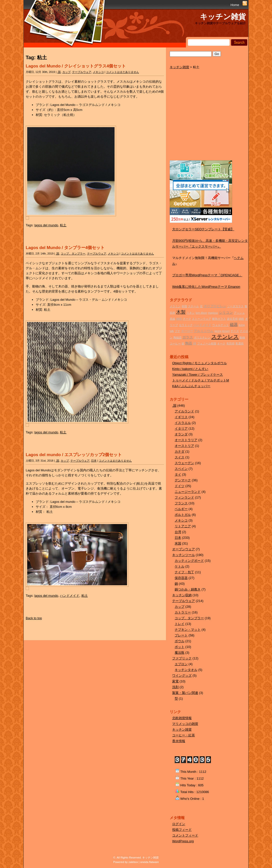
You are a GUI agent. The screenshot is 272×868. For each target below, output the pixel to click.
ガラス (188, 337)
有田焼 (230, 343)
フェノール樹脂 (207, 343)
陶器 (189, 343)
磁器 (234, 325)
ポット (180, 647)
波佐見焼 (232, 319)
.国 (59, 72)
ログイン (179, 824)
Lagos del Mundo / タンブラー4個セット (65, 248)
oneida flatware (150, 862)
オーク (221, 343)
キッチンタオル (186, 670)
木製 (181, 312)
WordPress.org (183, 841)
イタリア (181, 429)
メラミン (175, 306)
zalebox (133, 862)
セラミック (186, 325)
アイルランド (184, 411)
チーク (187, 319)
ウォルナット (221, 325)
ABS (179, 319)
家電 (175, 681)
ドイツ (180, 486)
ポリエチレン (202, 337)
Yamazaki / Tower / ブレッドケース (198, 375)
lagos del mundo (46, 225)
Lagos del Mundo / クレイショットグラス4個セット (76, 66)
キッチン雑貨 (223, 17)
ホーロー (187, 331)
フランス (181, 503)
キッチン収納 (182, 595)
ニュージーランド (188, 492)
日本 (94, 461)
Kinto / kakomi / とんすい (190, 369)
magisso (213, 313)
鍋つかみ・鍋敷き (188, 589)
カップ (67, 72)
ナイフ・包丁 (184, 572)
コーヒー (175, 343)
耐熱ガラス (219, 319)
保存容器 (181, 578)
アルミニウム (204, 331)
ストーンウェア (202, 319)
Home (235, 5)
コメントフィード (185, 835)
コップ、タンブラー (73, 254)
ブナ (177, 331)
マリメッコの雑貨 (185, 724)
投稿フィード (182, 830)
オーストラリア (186, 440)
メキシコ (98, 72)
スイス (180, 457)
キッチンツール (184, 555)
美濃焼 (239, 343)
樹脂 (184, 306)
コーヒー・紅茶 (184, 735)
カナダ (180, 451)
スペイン (181, 469)
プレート (181, 635)
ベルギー (181, 509)
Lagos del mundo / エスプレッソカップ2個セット (74, 455)
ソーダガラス (235, 306)
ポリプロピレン (215, 306)
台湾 (178, 532)
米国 (178, 543)
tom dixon (201, 313)
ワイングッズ (182, 676)
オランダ (181, 434)
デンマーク (183, 480)
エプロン (181, 664)
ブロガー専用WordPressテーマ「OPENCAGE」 (207, 275)
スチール (193, 306)
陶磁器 (178, 337)
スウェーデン (184, 463)
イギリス (181, 417)
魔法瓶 (180, 653)
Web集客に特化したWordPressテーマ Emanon (206, 287)
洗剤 (175, 687)
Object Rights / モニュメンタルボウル (200, 363)
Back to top (34, 618)
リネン (191, 313)
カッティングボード (189, 561)
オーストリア (184, 446)
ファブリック (182, 658)
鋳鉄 (241, 319)
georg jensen (222, 331)
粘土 (63, 225)
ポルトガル (183, 515)
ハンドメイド (70, 596)
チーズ (235, 331)
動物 (242, 337)
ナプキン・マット (188, 630)
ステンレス (225, 337)
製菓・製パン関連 (185, 693)
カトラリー (183, 612)
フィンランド (184, 497)
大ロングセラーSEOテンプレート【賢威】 (203, 229)
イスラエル (183, 423)
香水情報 (179, 741)
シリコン (226, 312)
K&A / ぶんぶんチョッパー (191, 386)
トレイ (180, 624)
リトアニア (183, 526)
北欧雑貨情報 (182, 718)
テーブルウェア (82, 72)
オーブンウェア (184, 549)
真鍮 (172, 319)
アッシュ (239, 313)
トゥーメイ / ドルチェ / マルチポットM (201, 380)
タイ (178, 474)
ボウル (180, 641)
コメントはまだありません (123, 72)
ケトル (180, 566)
